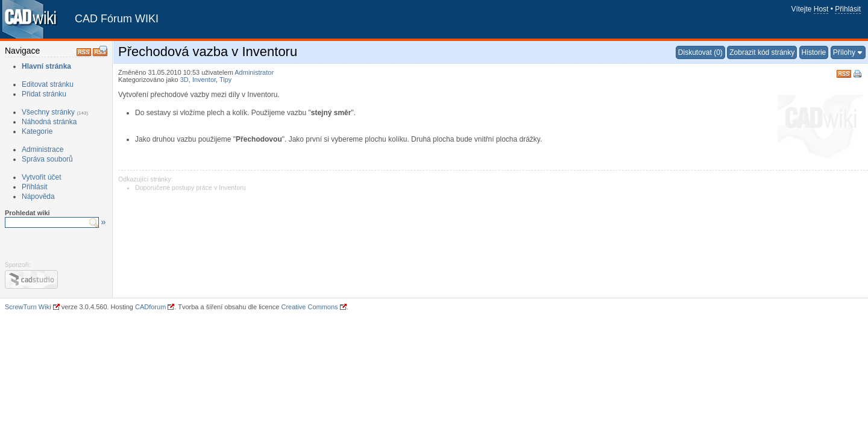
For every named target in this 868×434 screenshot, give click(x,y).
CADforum (150, 307)
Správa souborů (47, 159)
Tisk (858, 75)
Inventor (204, 80)
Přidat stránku (44, 94)
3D (184, 80)
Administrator (254, 72)
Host (821, 9)
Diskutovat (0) (700, 52)
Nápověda (38, 197)
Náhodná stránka (49, 122)
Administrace (42, 149)
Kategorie (37, 131)
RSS (844, 73)
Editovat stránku (48, 84)
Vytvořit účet (42, 177)
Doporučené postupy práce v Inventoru (190, 187)
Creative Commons (309, 307)
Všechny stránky (48, 112)
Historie (814, 52)
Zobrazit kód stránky (762, 52)
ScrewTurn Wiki (28, 307)
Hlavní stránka (46, 66)
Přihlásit (848, 9)
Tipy (225, 80)
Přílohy (844, 52)
